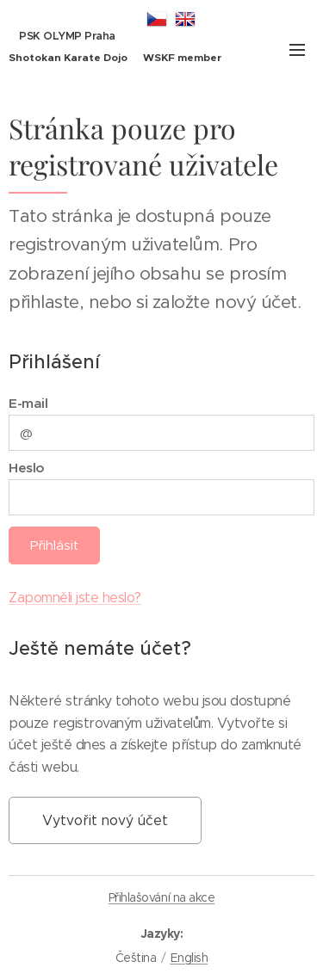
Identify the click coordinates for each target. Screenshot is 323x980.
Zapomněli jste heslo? (75, 598)
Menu (297, 50)
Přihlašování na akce (161, 897)
